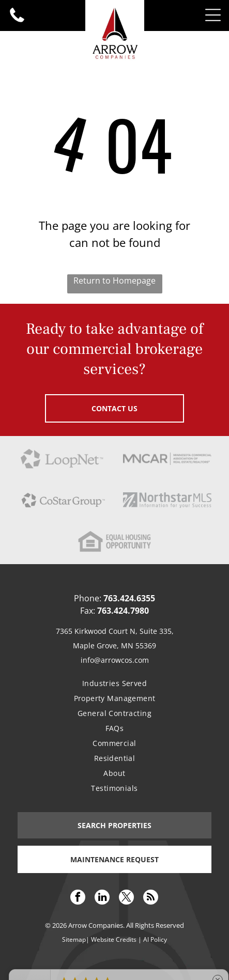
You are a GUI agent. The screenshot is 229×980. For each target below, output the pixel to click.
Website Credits (114, 939)
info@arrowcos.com (115, 660)
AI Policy (155, 939)
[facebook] (78, 898)
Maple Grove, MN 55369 (114, 645)
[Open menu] (213, 15)
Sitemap (74, 939)
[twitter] (126, 898)
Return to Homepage (114, 281)
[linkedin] (102, 898)
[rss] (151, 898)
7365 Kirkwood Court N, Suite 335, (115, 631)
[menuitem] (115, 683)
